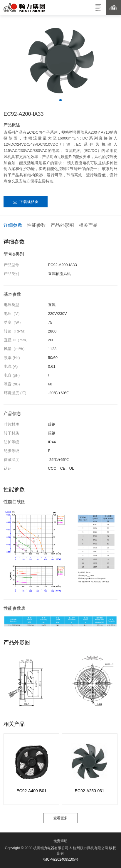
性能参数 (36, 225)
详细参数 (13, 225)
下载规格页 (29, 202)
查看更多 (60, 818)
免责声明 (60, 841)
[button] (60, 100)
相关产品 (88, 225)
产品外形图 (62, 225)
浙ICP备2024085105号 (61, 859)
